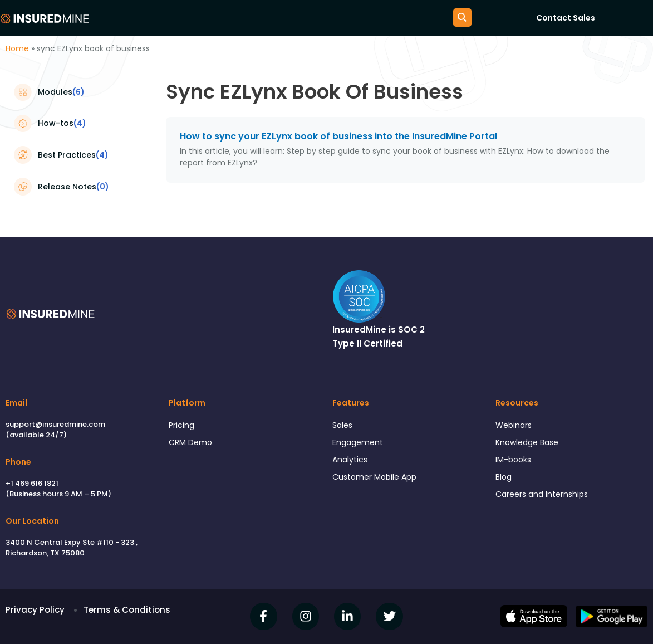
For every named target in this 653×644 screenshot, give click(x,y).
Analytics (351, 462)
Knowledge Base (530, 444)
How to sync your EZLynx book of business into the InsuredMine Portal (338, 136)
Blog (504, 480)
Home (17, 48)
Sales (343, 425)
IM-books (514, 462)
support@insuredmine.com (55, 424)
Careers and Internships (545, 498)
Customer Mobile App (377, 480)
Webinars (515, 425)
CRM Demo (192, 444)
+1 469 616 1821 (32, 483)
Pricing (182, 425)
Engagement (359, 444)
